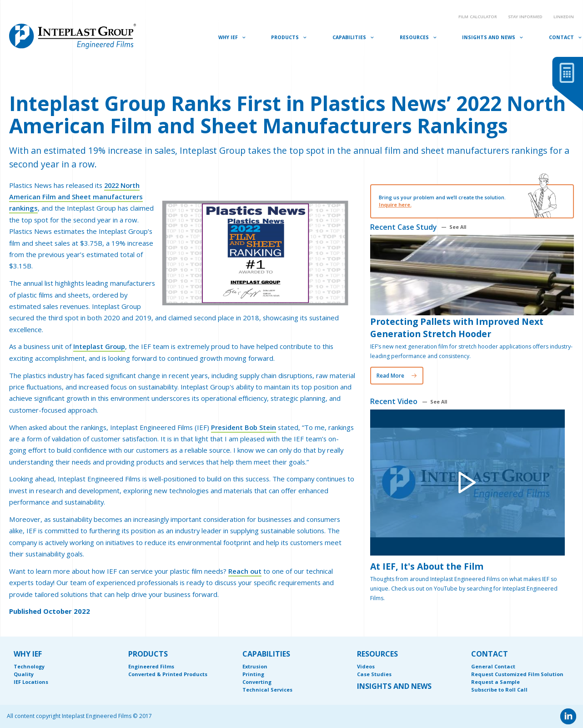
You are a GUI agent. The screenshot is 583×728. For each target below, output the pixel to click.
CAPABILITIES (266, 654)
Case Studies (374, 674)
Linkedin (564, 17)
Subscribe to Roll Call (499, 690)
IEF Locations (31, 682)
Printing (253, 674)
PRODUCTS (148, 654)
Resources (414, 37)
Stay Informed (525, 17)
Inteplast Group (99, 346)
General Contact (493, 666)
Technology (29, 666)
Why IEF (228, 37)
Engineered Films (151, 666)
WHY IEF (28, 654)
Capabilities (349, 37)
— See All (454, 227)
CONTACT (490, 654)
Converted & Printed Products (168, 674)
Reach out (245, 571)
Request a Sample (495, 682)
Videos (366, 666)
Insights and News (489, 37)
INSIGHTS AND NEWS (394, 686)
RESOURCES (377, 654)
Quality (24, 674)
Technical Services (267, 690)
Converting (257, 682)
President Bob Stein (244, 427)
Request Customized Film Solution (517, 674)
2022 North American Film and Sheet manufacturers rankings (76, 197)
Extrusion (255, 666)
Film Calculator (478, 17)
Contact (561, 37)
